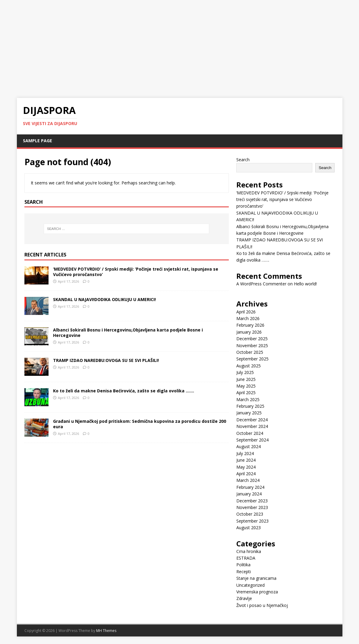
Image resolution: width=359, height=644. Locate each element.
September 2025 (252, 359)
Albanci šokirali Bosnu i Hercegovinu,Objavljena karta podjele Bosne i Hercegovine (128, 333)
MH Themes (106, 631)
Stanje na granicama (256, 578)
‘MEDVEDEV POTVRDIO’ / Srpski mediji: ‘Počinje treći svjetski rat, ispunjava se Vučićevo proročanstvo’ (136, 272)
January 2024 (249, 494)
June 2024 (246, 460)
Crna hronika (249, 551)
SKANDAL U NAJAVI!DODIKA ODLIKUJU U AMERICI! (104, 299)
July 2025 (245, 372)
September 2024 (252, 440)
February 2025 (250, 406)
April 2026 (246, 312)
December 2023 (252, 501)
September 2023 (252, 521)
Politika (243, 565)
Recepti (244, 572)
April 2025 (246, 393)
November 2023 (252, 507)
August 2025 (249, 366)
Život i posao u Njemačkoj (262, 605)
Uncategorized (250, 585)
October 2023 (250, 514)
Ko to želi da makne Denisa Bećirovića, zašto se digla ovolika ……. (124, 391)
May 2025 (246, 386)
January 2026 (249, 332)
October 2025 (250, 352)
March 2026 (248, 318)
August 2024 (249, 446)
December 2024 (252, 420)
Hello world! (305, 284)
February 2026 (250, 325)
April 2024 (246, 474)
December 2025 (252, 339)
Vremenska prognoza (257, 592)
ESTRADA (246, 558)
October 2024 (250, 433)
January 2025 (249, 413)
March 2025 (248, 399)
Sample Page (38, 141)
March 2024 (248, 480)
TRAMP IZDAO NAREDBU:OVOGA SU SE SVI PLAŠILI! (106, 360)
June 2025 (246, 379)
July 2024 (245, 453)
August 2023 (249, 528)
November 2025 (252, 346)
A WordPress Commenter (261, 284)
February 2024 (250, 487)
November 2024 (252, 426)
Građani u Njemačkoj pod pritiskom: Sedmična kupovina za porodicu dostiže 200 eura (140, 424)
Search (243, 160)
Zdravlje (244, 598)
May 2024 (246, 467)
